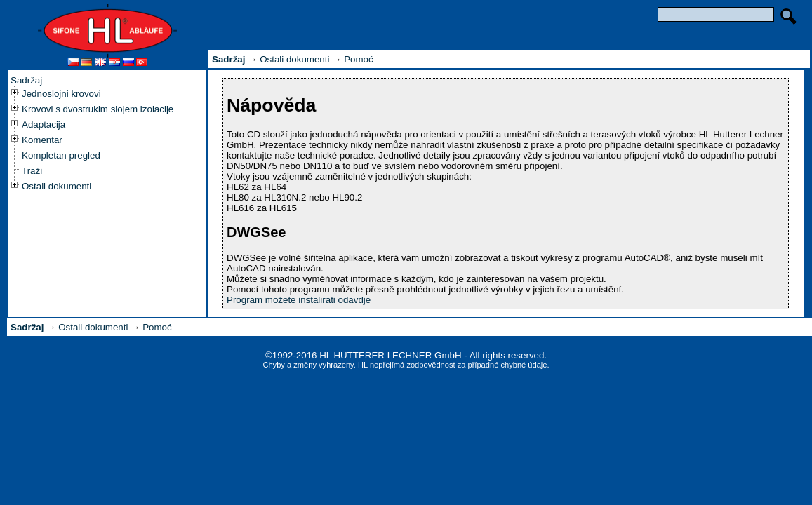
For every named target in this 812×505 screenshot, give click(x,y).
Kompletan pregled (61, 155)
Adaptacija (44, 124)
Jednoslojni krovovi (61, 94)
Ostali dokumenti (56, 186)
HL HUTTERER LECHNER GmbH (390, 355)
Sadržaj (26, 80)
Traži (32, 171)
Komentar (42, 140)
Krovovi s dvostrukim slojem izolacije (98, 109)
